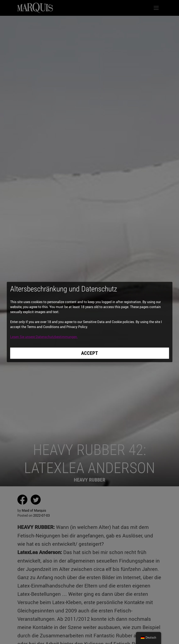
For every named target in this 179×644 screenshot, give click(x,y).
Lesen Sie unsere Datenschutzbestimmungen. (44, 337)
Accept (89, 353)
